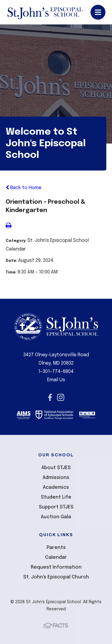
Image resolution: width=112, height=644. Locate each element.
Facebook (50, 397)
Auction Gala (56, 517)
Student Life (56, 497)
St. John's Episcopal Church (56, 577)
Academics (56, 487)
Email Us (56, 380)
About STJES (56, 468)
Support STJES (56, 507)
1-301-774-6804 (56, 372)
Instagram (61, 397)
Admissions (56, 478)
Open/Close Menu (98, 12)
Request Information (56, 567)
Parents (56, 548)
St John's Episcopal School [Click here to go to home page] (45, 12)
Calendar (56, 557)
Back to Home (24, 188)
